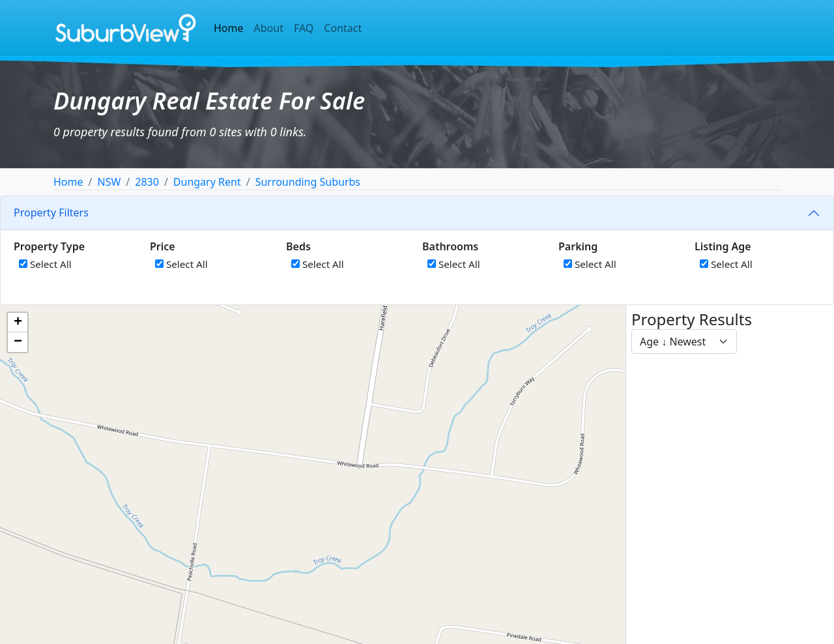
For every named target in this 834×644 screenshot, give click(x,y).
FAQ (304, 28)
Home (229, 28)
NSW (109, 182)
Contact (343, 28)
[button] (18, 323)
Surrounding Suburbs (308, 182)
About (269, 28)
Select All (45, 264)
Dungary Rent (207, 182)
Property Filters (51, 212)
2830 (147, 182)
